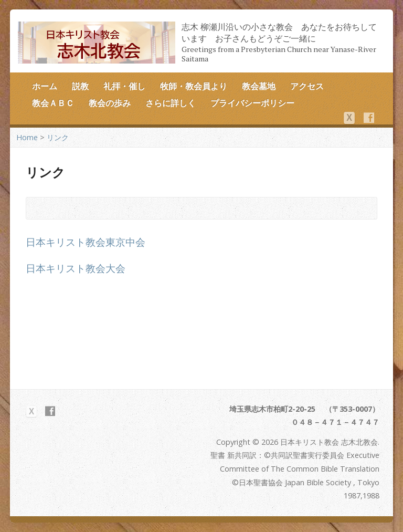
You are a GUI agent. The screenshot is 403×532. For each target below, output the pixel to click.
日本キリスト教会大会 (76, 268)
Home (27, 137)
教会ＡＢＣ (53, 103)
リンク (58, 137)
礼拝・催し (124, 86)
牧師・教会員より (194, 86)
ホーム (45, 86)
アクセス (307, 86)
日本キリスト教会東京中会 (86, 242)
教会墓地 (259, 86)
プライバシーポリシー (252, 103)
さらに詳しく (171, 103)
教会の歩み (110, 103)
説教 (80, 86)
